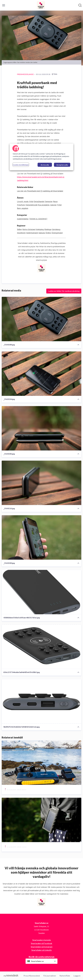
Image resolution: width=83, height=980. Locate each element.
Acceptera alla (62, 165)
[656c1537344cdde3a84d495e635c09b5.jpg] (41, 647)
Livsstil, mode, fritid (25, 201)
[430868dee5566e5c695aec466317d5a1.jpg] (41, 592)
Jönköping (40, 229)
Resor (55, 201)
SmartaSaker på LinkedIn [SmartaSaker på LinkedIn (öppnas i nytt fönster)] (42, 950)
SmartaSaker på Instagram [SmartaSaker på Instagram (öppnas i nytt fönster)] (42, 947)
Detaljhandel (39, 201)
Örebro (48, 233)
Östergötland (57, 233)
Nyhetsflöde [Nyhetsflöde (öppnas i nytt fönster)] (65, 976)
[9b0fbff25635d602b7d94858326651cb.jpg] (41, 701)
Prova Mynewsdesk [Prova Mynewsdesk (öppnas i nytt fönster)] (32, 976)
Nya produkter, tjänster (47, 205)
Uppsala (42, 233)
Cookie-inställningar (21, 165)
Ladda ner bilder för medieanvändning (64, 291)
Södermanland (32, 233)
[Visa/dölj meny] (4, 5)
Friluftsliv (21, 205)
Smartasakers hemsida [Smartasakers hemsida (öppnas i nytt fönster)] (42, 940)
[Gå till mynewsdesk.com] (11, 976)
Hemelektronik (31, 205)
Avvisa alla (45, 165)
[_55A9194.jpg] (41, 374)
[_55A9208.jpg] (41, 319)
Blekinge (48, 229)
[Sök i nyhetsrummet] (80, 5)
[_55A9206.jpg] (41, 428)
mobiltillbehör (23, 219)
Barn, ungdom (23, 208)
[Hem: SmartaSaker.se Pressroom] (41, 5)
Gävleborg (56, 229)
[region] (41, 157)
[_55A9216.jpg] (41, 483)
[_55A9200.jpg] (41, 537)
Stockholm (21, 233)
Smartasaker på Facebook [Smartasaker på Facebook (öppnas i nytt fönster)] (41, 943)
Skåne (19, 229)
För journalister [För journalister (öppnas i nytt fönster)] (50, 976)
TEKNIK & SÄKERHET (38, 219)
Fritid (59, 205)
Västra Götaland (29, 229)
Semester (49, 201)
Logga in (77, 976)
